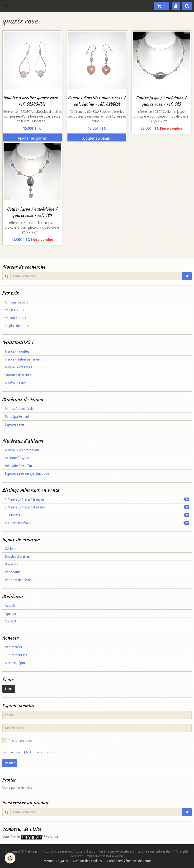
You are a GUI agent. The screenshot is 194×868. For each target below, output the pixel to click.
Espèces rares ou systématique (27, 474)
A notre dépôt (15, 663)
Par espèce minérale (19, 409)
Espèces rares (14, 424)
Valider (10, 763)
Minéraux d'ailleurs (18, 367)
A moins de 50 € (17, 302)
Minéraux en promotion (22, 450)
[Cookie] (10, 858)
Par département (17, 417)
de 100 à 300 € (16, 318)
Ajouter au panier (32, 138)
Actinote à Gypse (17, 458)
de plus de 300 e (17, 326)
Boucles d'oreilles (17, 556)
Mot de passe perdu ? (40, 752)
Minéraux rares (16, 383)
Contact (10, 621)
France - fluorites (17, 351)
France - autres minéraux (23, 359)
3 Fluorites (97, 515)
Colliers (10, 549)
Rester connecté (17, 741)
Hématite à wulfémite (20, 466)
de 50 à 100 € (15, 310)
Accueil (10, 606)
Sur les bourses (16, 655)
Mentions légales (56, 861)
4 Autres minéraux (97, 523)
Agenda (10, 613)
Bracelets (11, 564)
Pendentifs (13, 572)
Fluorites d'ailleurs (18, 375)
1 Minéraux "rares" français (97, 499)
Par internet (13, 647)
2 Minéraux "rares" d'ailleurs (97, 507)
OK (187, 276)
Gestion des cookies (87, 861)
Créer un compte (13, 752)
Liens (9, 689)
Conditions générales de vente (129, 861)
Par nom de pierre (18, 580)
